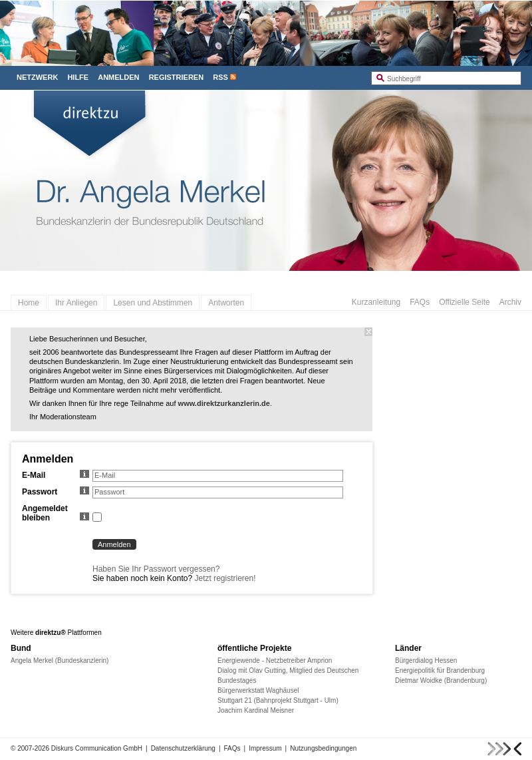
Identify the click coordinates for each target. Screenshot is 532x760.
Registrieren (177, 77)
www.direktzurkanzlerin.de (224, 403)
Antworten (226, 303)
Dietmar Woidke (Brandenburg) (441, 680)
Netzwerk (37, 77)
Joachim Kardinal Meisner (256, 710)
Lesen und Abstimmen (153, 303)
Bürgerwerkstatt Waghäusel (258, 690)
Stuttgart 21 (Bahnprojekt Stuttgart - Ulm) (278, 700)
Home (29, 303)
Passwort (56, 492)
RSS (220, 77)
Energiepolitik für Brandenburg (440, 670)
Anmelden (118, 77)
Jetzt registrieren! (225, 578)
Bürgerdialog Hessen (426, 661)
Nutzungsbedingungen (323, 748)
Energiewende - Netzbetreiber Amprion (275, 661)
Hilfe (78, 77)
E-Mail (56, 475)
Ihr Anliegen (76, 303)
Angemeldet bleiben (56, 513)
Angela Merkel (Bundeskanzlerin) (60, 661)
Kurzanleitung (376, 302)
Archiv (510, 302)
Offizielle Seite (464, 302)
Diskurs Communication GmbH (97, 748)
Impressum (265, 748)
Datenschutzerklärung (183, 748)
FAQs (420, 302)
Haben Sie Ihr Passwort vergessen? (156, 569)
